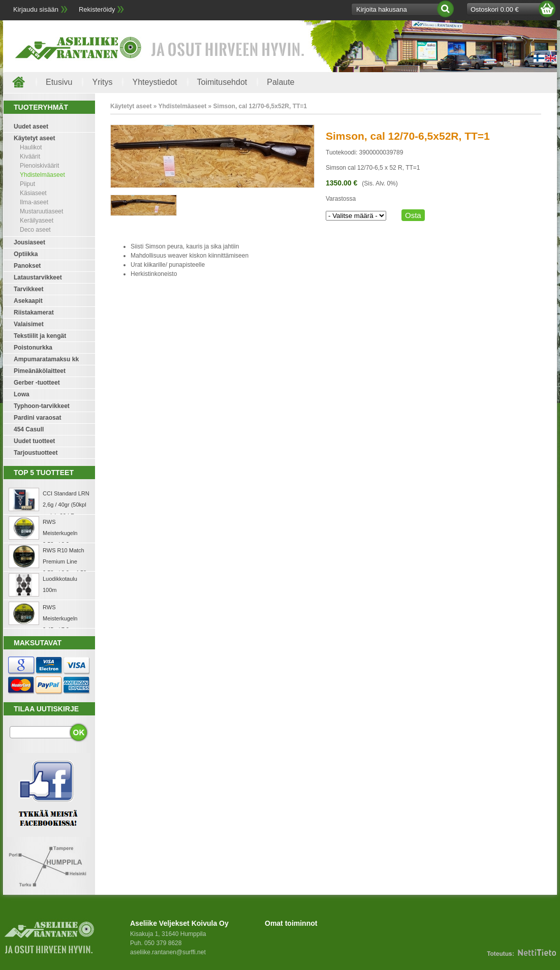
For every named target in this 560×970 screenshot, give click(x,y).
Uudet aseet (31, 127)
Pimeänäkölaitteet (40, 371)
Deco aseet (35, 230)
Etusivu (59, 82)
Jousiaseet (29, 242)
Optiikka (26, 254)
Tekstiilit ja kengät (40, 336)
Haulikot (31, 147)
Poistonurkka (33, 348)
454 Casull (29, 429)
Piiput (27, 184)
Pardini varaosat (37, 418)
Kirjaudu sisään (36, 9)
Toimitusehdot (222, 82)
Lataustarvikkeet (38, 277)
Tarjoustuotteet (36, 453)
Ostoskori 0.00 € (495, 9)
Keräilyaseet (37, 221)
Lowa (22, 394)
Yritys (102, 82)
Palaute (281, 82)
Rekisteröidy (97, 9)
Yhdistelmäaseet (42, 175)
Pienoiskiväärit (39, 166)
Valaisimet (29, 324)
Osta (413, 215)
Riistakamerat (34, 312)
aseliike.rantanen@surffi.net (168, 952)
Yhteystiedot (154, 82)
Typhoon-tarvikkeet (42, 406)
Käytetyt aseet (34, 138)
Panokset (27, 266)
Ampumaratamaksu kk (46, 359)
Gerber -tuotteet (37, 383)
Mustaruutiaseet (41, 211)
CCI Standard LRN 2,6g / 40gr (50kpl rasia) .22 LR (66, 505)
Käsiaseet (33, 193)
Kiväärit (30, 157)
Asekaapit (28, 301)
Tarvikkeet (28, 289)
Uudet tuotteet (34, 441)
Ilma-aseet (34, 202)
